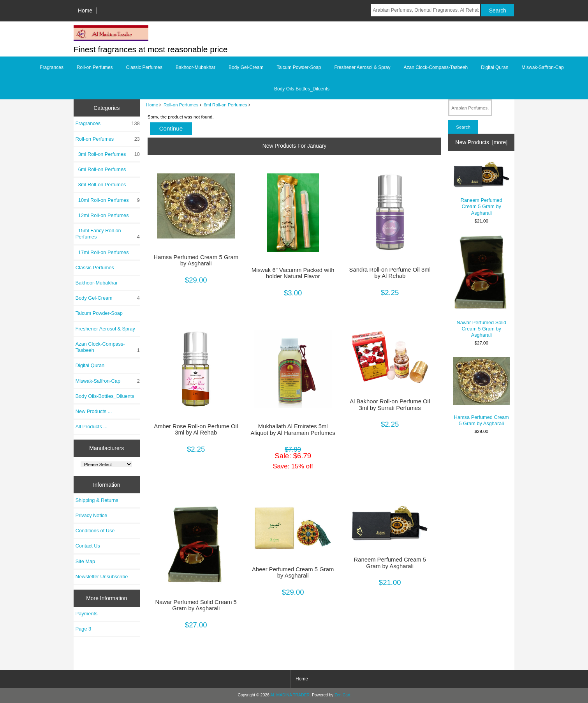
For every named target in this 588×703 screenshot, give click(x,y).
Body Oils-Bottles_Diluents (302, 89)
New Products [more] (481, 142)
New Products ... (94, 411)
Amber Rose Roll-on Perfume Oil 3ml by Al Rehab (196, 429)
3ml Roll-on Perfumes (108, 154)
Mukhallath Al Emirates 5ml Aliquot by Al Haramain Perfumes (293, 429)
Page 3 (83, 629)
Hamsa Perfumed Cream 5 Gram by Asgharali (196, 260)
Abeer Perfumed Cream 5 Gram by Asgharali (293, 572)
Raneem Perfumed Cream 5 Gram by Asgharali (390, 563)
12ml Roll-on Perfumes (102, 215)
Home (85, 11)
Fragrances (52, 67)
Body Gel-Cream (246, 67)
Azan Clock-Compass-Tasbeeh (436, 67)
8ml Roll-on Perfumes (101, 185)
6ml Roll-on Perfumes (225, 105)
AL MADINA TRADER (290, 695)
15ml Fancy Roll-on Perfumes (108, 234)
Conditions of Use (95, 531)
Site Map (85, 561)
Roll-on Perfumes (181, 105)
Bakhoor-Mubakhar (195, 67)
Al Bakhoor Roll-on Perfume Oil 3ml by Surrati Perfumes (390, 404)
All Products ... (92, 427)
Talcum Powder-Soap (299, 67)
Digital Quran (495, 67)
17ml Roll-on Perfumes (102, 252)
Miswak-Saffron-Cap (542, 67)
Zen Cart (342, 695)
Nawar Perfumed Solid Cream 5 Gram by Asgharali (196, 605)
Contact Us (88, 546)
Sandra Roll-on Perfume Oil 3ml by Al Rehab (390, 273)
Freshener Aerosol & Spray (362, 67)
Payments (87, 614)
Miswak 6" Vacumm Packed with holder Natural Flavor (293, 273)
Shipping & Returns (97, 500)
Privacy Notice (91, 515)
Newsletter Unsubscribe (102, 577)
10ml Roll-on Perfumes (108, 200)
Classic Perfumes (144, 67)
